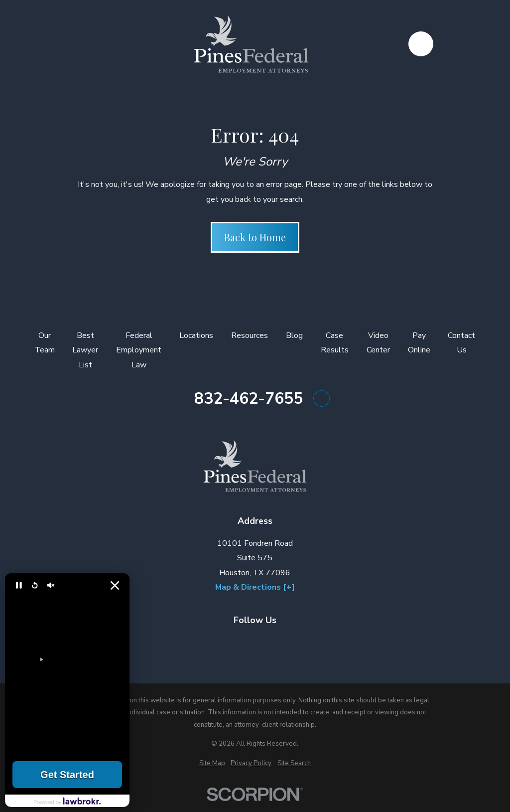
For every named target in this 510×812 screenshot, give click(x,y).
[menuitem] (212, 763)
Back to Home (255, 237)
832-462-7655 (249, 399)
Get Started (67, 775)
